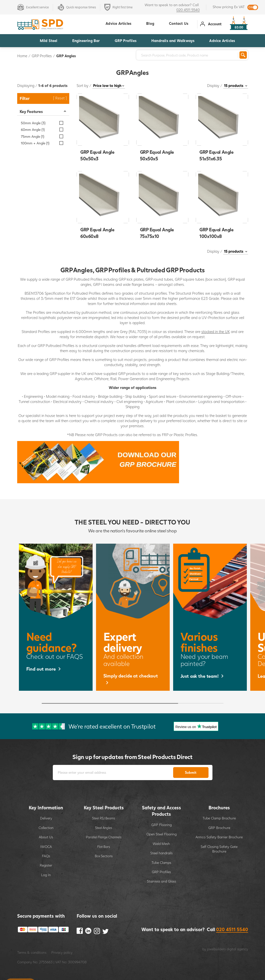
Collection (46, 828)
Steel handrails (161, 853)
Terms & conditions (32, 952)
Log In (46, 875)
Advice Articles (222, 41)
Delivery (46, 818)
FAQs (46, 856)
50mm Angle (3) (33, 123)
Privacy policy (62, 952)
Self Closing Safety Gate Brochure (219, 849)
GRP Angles (66, 56)
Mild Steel (49, 41)
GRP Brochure (219, 828)
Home (22, 56)
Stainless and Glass (161, 881)
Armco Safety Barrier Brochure (219, 837)
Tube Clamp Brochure (219, 818)
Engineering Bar (86, 41)
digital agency (237, 949)
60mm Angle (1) (33, 130)
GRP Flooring (161, 825)
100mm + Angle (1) (35, 143)
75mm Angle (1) (33, 136)
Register (46, 865)
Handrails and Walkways (173, 41)
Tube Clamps (161, 863)
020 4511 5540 (188, 10)
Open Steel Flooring (161, 834)
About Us (46, 837)
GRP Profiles (126, 41)
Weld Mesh (161, 844)
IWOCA (46, 847)
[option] (56, 617)
